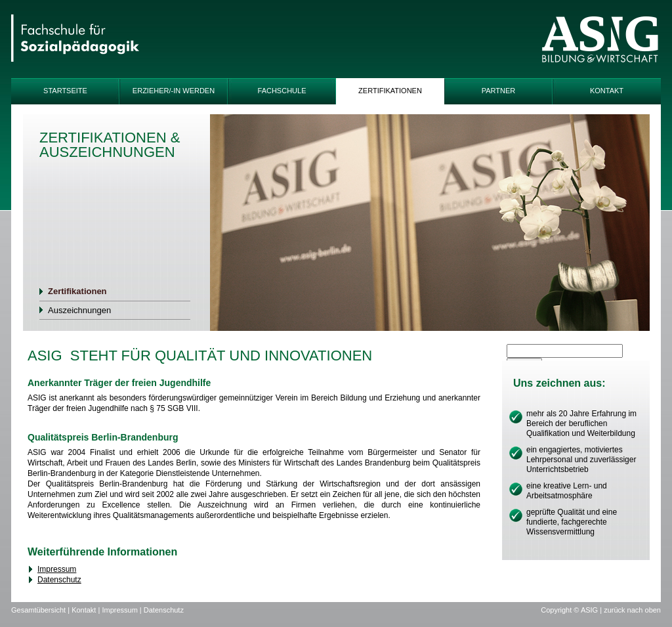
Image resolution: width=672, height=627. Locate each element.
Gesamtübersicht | (41, 610)
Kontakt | (87, 610)
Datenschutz (59, 580)
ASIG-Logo (600, 40)
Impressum (57, 569)
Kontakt (607, 91)
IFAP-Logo (75, 40)
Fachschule (282, 91)
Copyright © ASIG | (572, 610)
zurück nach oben (632, 610)
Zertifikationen (390, 91)
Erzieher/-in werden (174, 91)
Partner (499, 91)
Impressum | (122, 610)
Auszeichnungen (79, 310)
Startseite (65, 91)
